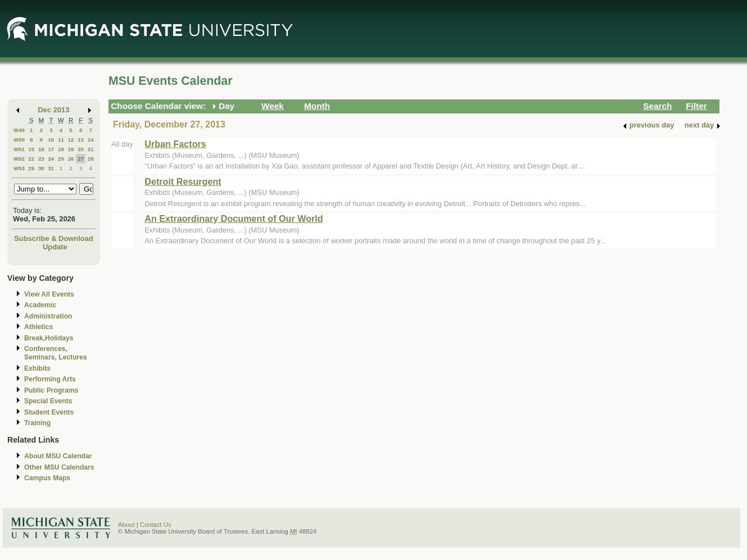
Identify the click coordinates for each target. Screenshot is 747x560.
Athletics (39, 327)
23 (41, 159)
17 (51, 149)
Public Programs (51, 390)
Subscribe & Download (54, 238)
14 (91, 140)
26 (71, 159)
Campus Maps (47, 478)
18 (61, 149)
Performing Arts (50, 379)
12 (71, 140)
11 (61, 140)
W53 (19, 168)
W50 (19, 140)
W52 (19, 159)
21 (91, 149)
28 (91, 159)
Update (55, 247)
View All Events (49, 294)
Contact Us (156, 525)
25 (61, 159)
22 (31, 159)
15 (31, 149)
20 (81, 149)
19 (71, 149)
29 (31, 168)
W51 (19, 149)
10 (51, 140)
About (126, 525)
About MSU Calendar (58, 456)
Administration (48, 316)
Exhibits (37, 368)
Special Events (48, 401)
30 (41, 168)
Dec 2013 (54, 110)
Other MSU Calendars (59, 467)
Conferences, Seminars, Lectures (56, 353)
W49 (19, 130)
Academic (40, 305)
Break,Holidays (49, 338)
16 (41, 149)
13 (81, 140)
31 (51, 168)
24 (51, 159)
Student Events (49, 412)
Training (37, 423)
